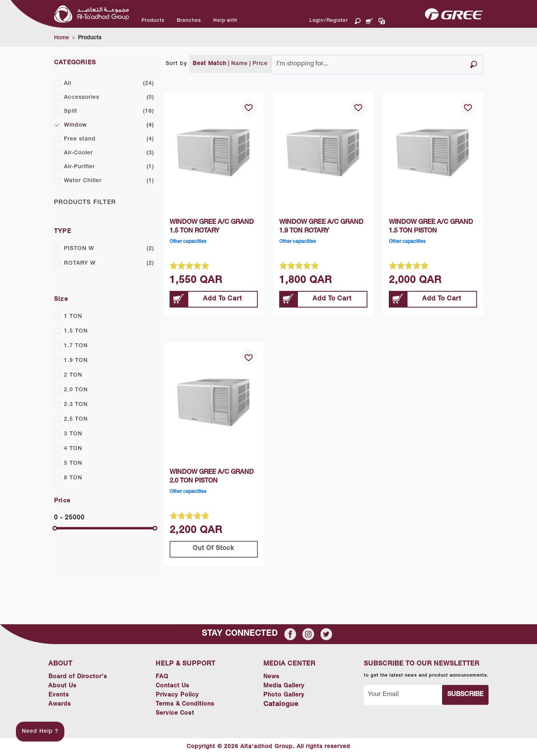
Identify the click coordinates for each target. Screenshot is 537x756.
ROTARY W (109, 264)
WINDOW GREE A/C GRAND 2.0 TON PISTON (212, 477)
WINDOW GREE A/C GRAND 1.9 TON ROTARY (321, 227)
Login (317, 21)
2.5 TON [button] (76, 419)
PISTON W (109, 249)
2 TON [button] (73, 375)
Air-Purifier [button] (109, 167)
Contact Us (175, 686)
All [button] (109, 84)
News (275, 677)
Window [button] (109, 125)
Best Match (210, 64)
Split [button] (109, 112)
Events (58, 695)
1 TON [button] (73, 317)
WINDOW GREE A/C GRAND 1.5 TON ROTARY (212, 227)
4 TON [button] (73, 449)
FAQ (163, 677)
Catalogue (284, 705)
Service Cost (177, 714)
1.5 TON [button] (76, 331)
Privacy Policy (180, 695)
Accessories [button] (109, 98)
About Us (62, 686)
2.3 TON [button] (76, 405)
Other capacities (188, 242)
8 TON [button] (73, 478)
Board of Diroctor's (78, 677)
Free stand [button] (109, 139)
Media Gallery (289, 686)
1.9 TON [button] (76, 361)
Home (62, 38)
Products (90, 38)
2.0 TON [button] (76, 390)
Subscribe (467, 695)
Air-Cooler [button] (109, 153)
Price (260, 64)
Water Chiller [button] (109, 181)
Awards (59, 704)
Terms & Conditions (188, 704)
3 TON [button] (73, 434)
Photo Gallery (289, 695)
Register (337, 21)
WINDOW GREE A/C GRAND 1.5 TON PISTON (431, 227)
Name (240, 64)
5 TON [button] (73, 464)
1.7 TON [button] (76, 346)
